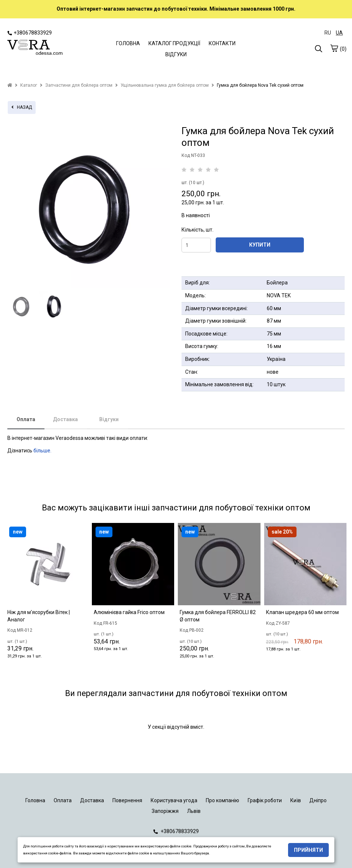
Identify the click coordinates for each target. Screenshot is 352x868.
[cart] (334, 48)
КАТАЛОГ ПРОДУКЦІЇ (174, 43)
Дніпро (318, 800)
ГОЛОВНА (128, 43)
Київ (296, 800)
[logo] (35, 48)
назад (22, 107)
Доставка (65, 419)
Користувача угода (174, 800)
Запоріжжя (165, 811)
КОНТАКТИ (222, 43)
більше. (42, 451)
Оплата (26, 419)
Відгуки (109, 419)
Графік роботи (265, 800)
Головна (35, 800)
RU (328, 33)
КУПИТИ (260, 245)
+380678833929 (30, 33)
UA (339, 33)
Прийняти (308, 850)
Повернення (127, 800)
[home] (10, 85)
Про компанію (222, 800)
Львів (194, 811)
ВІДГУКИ (176, 54)
